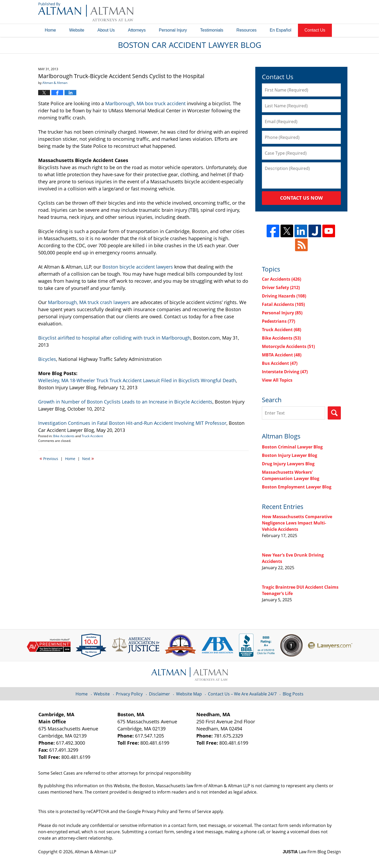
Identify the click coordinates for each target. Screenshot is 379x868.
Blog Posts (293, 694)
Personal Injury (173, 30)
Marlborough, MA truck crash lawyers (90, 302)
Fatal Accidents (283, 304)
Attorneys (137, 30)
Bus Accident (280, 363)
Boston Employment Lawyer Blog (297, 487)
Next (88, 458)
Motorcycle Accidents (288, 346)
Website (77, 30)
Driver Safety (281, 287)
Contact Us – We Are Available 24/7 (242, 694)
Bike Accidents (64, 436)
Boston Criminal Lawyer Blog (292, 447)
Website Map (189, 694)
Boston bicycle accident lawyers (138, 267)
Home (50, 30)
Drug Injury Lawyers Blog (288, 464)
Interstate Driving (285, 372)
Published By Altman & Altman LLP (287, 12)
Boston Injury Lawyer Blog (290, 455)
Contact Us (315, 30)
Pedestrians (278, 321)
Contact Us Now (301, 198)
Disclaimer (159, 694)
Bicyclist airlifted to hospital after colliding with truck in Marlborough (114, 338)
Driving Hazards (284, 296)
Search (334, 413)
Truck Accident (92, 436)
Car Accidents (281, 279)
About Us (106, 30)
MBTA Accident (282, 355)
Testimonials (212, 30)
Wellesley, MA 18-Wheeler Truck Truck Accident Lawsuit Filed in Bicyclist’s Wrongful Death (137, 380)
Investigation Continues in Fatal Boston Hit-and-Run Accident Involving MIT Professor (132, 423)
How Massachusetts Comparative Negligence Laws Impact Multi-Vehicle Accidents (297, 523)
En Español (281, 30)
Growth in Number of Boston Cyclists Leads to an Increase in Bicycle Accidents (125, 402)
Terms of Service (195, 811)
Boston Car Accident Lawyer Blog (86, 12)
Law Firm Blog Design (312, 852)
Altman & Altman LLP (96, 852)
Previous (49, 458)
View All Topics (277, 380)
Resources (246, 30)
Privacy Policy (129, 694)
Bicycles (47, 359)
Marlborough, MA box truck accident (145, 103)
